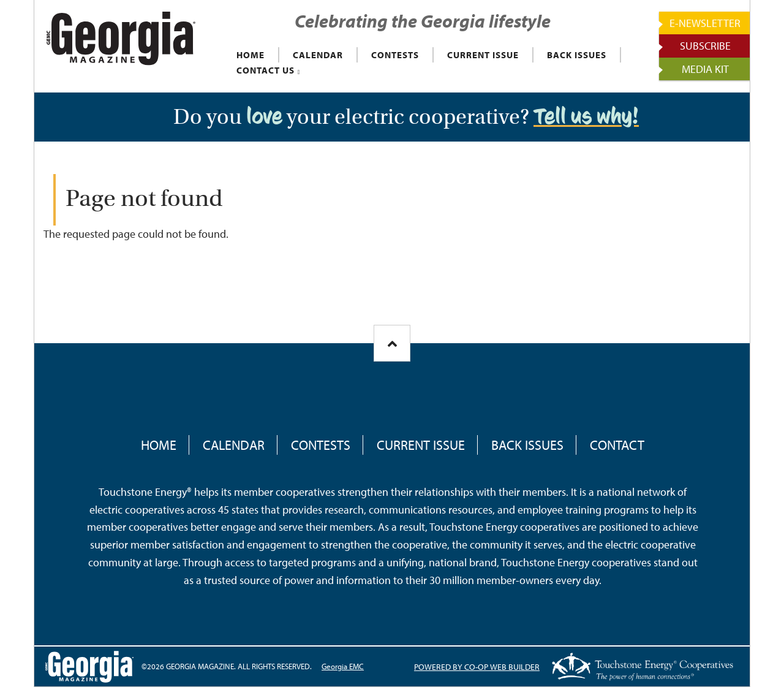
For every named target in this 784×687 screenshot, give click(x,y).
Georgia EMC (343, 666)
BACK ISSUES (577, 55)
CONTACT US (266, 70)
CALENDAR (318, 55)
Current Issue (421, 445)
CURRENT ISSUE (483, 55)
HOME (251, 55)
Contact (617, 445)
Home (159, 445)
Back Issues (527, 445)
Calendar (234, 445)
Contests (321, 445)
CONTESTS (395, 55)
